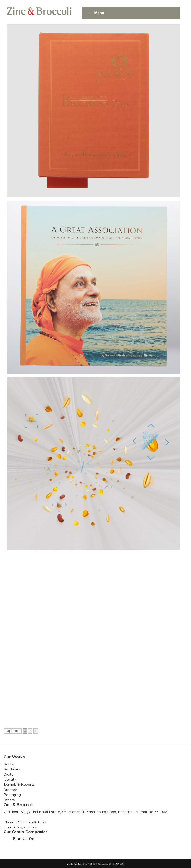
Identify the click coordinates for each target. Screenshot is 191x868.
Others (9, 800)
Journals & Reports (19, 784)
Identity (10, 779)
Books (9, 764)
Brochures (12, 769)
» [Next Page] (36, 731)
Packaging (12, 795)
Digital (9, 774)
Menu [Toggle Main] (96, 13)
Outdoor (10, 790)
